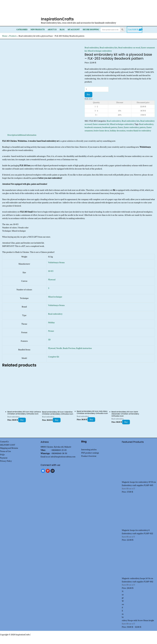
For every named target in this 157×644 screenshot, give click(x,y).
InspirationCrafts (57, 19)
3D (49, 340)
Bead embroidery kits (108, 48)
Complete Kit (54, 357)
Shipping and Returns (9, 448)
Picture (51, 331)
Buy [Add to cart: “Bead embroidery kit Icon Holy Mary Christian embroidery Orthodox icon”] (91, 420)
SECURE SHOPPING (91, 30)
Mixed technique (55, 297)
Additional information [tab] (27, 135)
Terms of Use (5, 451)
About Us (52, 30)
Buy (88, 94)
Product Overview (89, 456)
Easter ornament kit (101, 124)
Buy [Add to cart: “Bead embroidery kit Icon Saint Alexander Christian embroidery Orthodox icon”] (126, 422)
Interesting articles (89, 450)
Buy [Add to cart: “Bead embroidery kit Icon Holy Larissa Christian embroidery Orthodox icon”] (22, 420)
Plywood (52, 280)
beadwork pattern (110, 127)
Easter (120, 127)
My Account (74, 30)
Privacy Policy (6, 461)
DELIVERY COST (8, 445)
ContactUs (4, 442)
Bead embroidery (92, 48)
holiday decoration (118, 131)
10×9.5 (51, 271)
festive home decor (101, 131)
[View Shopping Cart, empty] (135, 30)
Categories (22, 30)
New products (38, 30)
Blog (62, 30)
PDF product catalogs (90, 453)
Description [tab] (12, 135)
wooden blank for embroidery (139, 131)
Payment (4, 458)
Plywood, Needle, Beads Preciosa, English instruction (70, 348)
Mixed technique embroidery (100, 51)
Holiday (51, 323)
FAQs (2, 455)
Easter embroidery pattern (135, 127)
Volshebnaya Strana (56, 263)
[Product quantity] (97, 89)
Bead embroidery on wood (129, 48)
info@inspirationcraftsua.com (63, 457)
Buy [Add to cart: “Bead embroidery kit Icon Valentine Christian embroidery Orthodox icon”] (57, 420)
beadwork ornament (93, 127)
